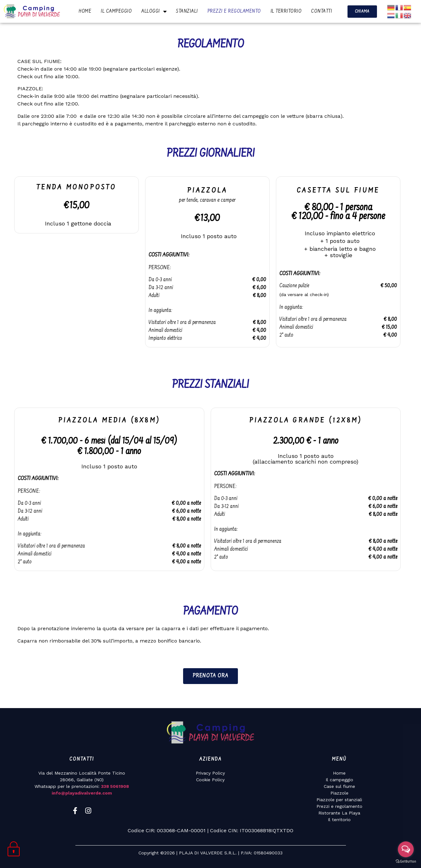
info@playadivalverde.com (82, 793)
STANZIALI (187, 11)
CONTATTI (322, 11)
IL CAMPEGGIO (116, 11)
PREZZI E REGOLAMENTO (234, 11)
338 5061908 (115, 786)
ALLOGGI (154, 11)
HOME (85, 11)
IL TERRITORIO (286, 11)
